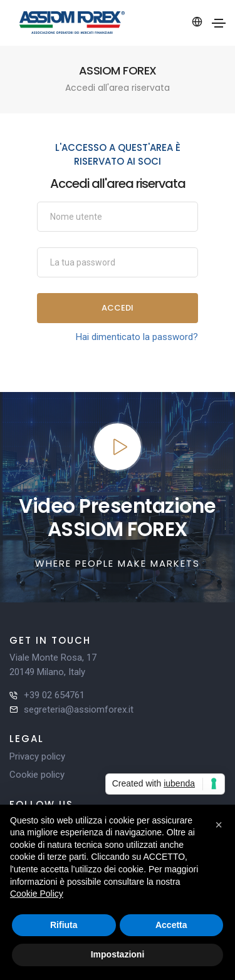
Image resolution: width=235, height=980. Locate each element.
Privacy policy (37, 756)
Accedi (118, 308)
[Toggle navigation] (219, 23)
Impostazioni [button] (118, 954)
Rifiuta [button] (64, 925)
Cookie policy (37, 775)
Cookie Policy (37, 894)
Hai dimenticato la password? (137, 337)
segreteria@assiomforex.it (79, 709)
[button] (219, 825)
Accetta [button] (171, 925)
